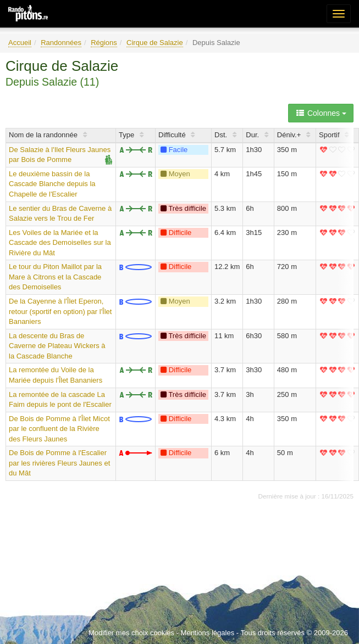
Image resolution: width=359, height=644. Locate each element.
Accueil (20, 43)
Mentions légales (208, 633)
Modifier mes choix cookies (131, 633)
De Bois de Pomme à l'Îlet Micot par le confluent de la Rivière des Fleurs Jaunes (59, 429)
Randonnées (61, 43)
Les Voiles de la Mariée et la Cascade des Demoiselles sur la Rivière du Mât (60, 243)
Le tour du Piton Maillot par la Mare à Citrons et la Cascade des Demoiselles (55, 277)
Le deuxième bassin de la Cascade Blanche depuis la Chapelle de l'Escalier (52, 184)
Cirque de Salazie (155, 43)
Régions (104, 43)
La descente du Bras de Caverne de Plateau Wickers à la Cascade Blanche (57, 346)
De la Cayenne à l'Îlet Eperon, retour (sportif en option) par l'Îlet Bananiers (60, 311)
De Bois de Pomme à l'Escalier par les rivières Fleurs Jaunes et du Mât (59, 463)
